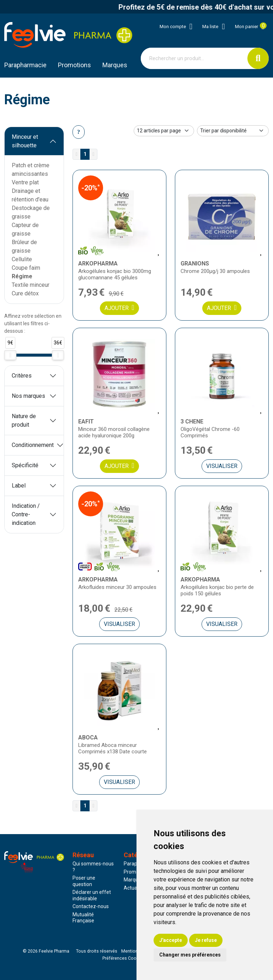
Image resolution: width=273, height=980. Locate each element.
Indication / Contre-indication (26, 514)
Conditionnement (33, 445)
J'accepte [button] (171, 940)
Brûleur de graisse (24, 246)
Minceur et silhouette (25, 141)
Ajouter (119, 308)
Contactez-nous (91, 906)
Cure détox (25, 293)
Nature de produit (24, 420)
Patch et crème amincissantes (31, 170)
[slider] (10, 355)
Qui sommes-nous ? (93, 867)
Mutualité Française (83, 918)
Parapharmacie (25, 65)
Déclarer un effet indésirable (92, 895)
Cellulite (22, 259)
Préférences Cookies (124, 958)
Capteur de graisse (25, 229)
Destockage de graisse (31, 212)
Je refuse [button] (206, 940)
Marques (115, 65)
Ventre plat (25, 182)
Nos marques (28, 396)
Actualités (135, 888)
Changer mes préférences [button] (190, 955)
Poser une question (84, 881)
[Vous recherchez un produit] (194, 58)
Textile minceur (31, 285)
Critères (22, 376)
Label (19, 486)
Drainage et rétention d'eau (30, 195)
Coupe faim (26, 268)
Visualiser (222, 466)
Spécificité (25, 465)
